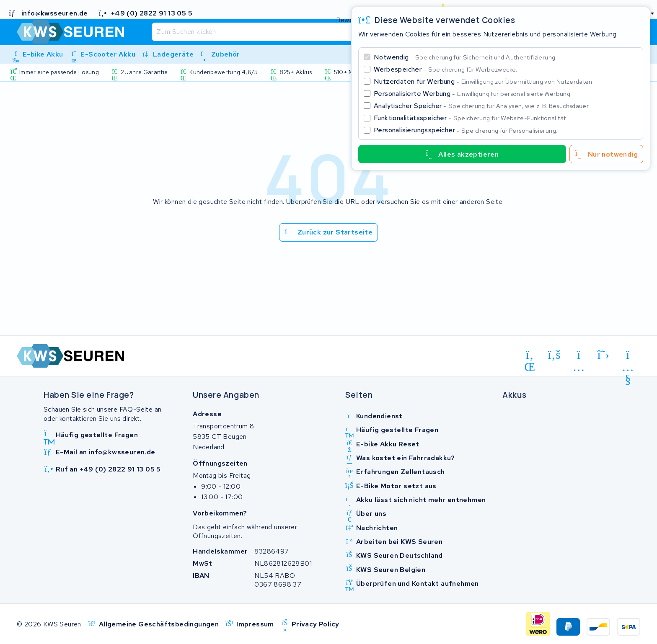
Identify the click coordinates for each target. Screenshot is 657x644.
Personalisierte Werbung (473, 94)
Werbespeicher (446, 69)
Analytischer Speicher (482, 106)
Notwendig (465, 57)
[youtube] (628, 356)
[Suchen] (310, 32)
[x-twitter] (604, 355)
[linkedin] (530, 356)
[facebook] (555, 355)
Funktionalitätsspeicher (471, 118)
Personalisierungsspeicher (466, 130)
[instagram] (579, 356)
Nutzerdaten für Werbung (484, 81)
